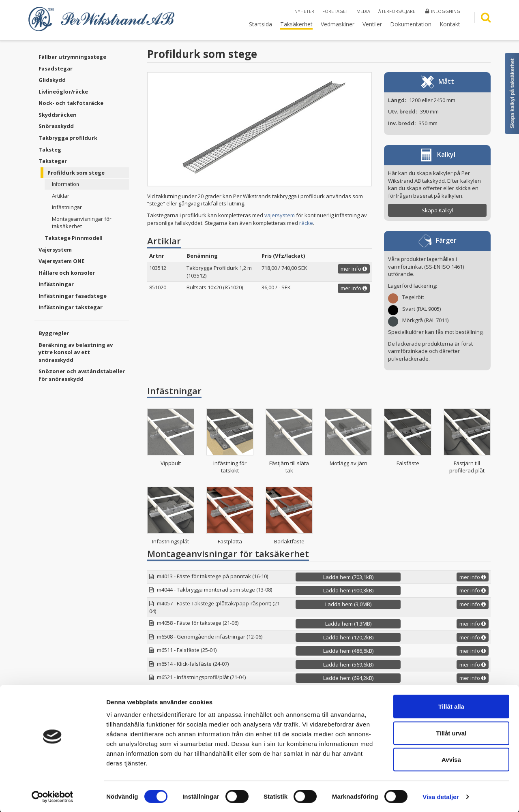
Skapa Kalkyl (438, 210)
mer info (354, 269)
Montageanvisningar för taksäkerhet (82, 223)
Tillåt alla (451, 706)
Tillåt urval (451, 732)
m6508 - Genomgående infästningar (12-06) (210, 637)
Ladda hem (348, 577)
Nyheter (304, 11)
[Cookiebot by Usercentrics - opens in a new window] (53, 796)
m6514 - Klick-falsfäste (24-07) (193, 664)
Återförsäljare (397, 11)
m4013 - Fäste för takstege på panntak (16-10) (212, 576)
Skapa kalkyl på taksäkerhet (512, 93)
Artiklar (61, 196)
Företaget (335, 11)
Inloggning (443, 11)
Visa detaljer (441, 796)
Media (363, 11)
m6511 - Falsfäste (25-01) (187, 650)
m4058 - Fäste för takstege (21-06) (198, 623)
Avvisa (451, 759)
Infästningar (67, 207)
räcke (306, 223)
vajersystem (280, 215)
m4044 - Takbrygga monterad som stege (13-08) (214, 590)
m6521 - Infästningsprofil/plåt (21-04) (201, 677)
